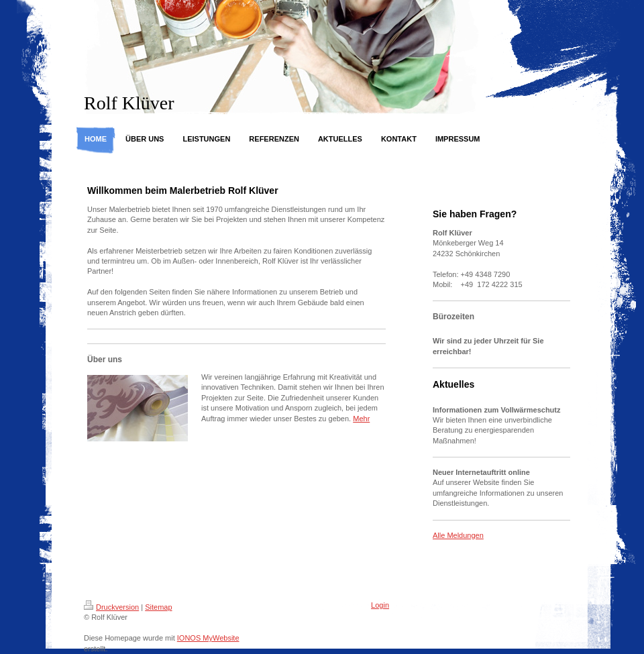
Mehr (361, 419)
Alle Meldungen (458, 535)
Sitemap (158, 607)
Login (380, 605)
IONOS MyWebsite (208, 638)
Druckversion (111, 607)
